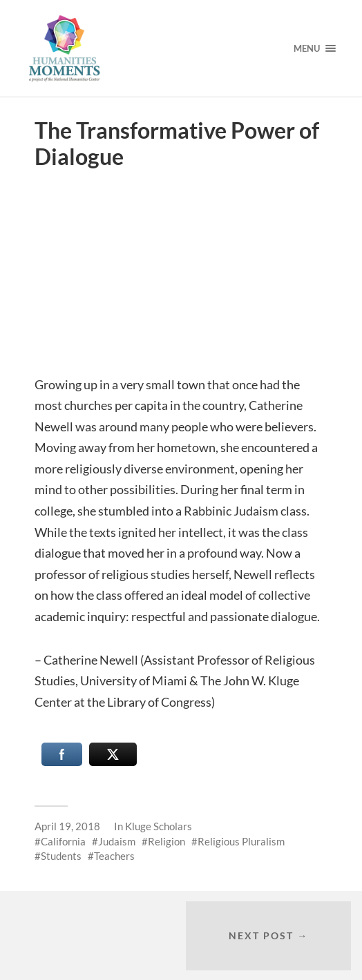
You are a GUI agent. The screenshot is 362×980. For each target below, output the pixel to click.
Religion (166, 841)
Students (61, 856)
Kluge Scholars (159, 826)
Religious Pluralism (241, 841)
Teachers (114, 856)
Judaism (117, 841)
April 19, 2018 (67, 826)
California (63, 841)
